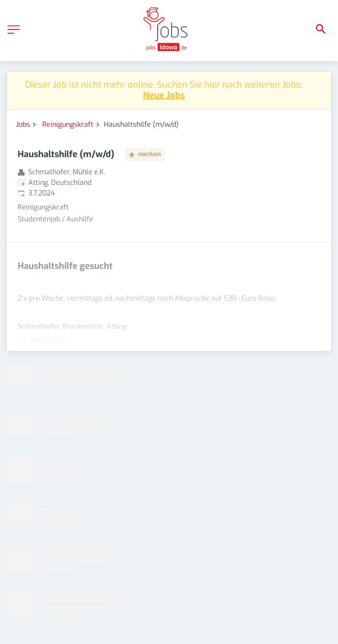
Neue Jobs (164, 95)
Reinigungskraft (68, 124)
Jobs (23, 124)
